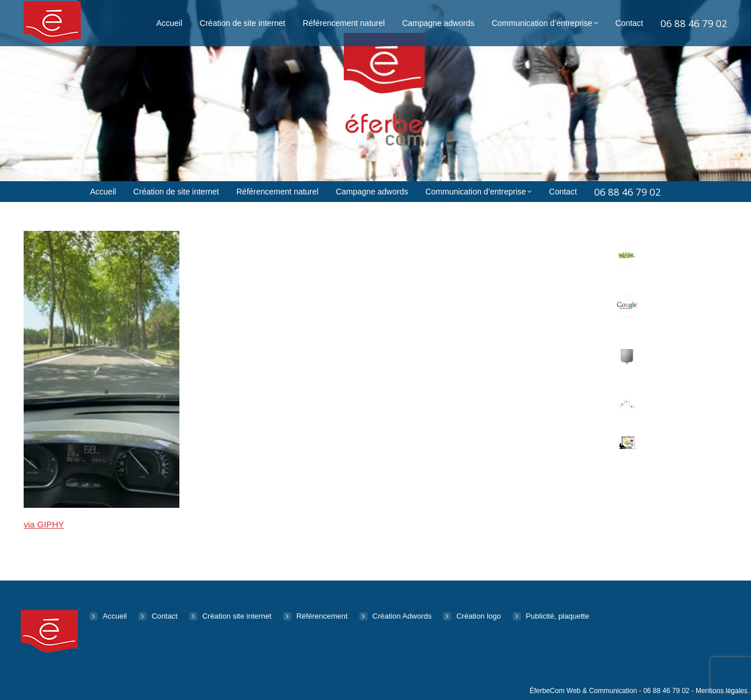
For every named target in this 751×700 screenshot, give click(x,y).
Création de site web (673, 258)
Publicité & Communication (673, 443)
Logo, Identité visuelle (670, 357)
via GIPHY (44, 524)
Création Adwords (402, 616)
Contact (165, 616)
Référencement (673, 400)
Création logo (478, 616)
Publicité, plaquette (558, 616)
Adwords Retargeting (666, 307)
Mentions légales (722, 691)
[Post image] (627, 257)
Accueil (115, 616)
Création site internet (237, 616)
